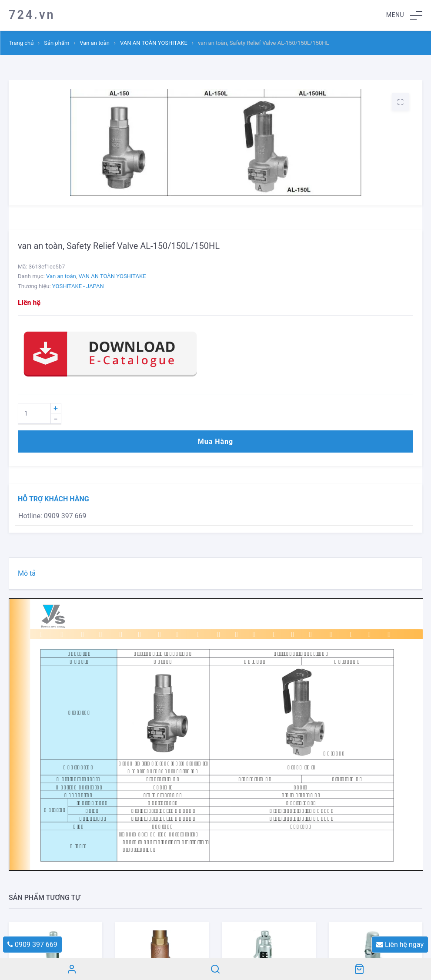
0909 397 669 (32, 945)
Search (215, 969)
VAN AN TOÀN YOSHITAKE (154, 43)
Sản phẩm (57, 43)
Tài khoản (72, 969)
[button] (404, 15)
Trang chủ (21, 43)
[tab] (215, 574)
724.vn (32, 15)
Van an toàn (95, 43)
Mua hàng (215, 441)
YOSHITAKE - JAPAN (78, 286)
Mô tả (27, 573)
